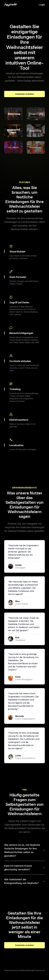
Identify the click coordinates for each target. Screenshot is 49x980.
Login (42, 5)
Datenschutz (10, 970)
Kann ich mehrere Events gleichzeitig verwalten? (24, 868)
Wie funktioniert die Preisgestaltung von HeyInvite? (24, 881)
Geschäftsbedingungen (25, 970)
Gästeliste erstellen (24, 94)
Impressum (40, 970)
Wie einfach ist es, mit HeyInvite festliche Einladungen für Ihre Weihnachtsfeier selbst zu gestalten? (24, 850)
